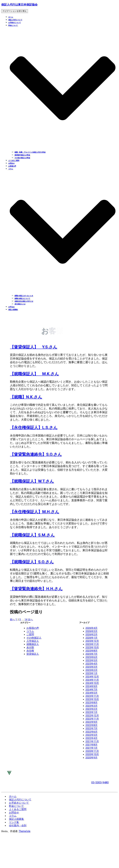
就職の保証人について (22, 298)
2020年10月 (92, 754)
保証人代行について (15, 20)
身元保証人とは (20, 304)
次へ (30, 620)
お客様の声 (12, 166)
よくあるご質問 (14, 161)
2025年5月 (91, 660)
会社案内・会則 (18, 825)
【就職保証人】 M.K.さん (34, 374)
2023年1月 (91, 712)
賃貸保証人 (33, 654)
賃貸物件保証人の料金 (22, 155)
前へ (12, 620)
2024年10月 (92, 683)
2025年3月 (91, 667)
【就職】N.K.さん (26, 397)
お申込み (11, 307)
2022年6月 (91, 732)
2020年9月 (91, 758)
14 (26, 620)
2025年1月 (91, 673)
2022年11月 (92, 719)
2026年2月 (91, 634)
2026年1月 (91, 638)
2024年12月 (92, 677)
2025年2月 (91, 670)
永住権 (30, 651)
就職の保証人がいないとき (24, 296)
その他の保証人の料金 (22, 158)
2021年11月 (92, 741)
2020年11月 (92, 751)
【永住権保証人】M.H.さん (35, 512)
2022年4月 (91, 738)
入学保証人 (33, 641)
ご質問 (30, 634)
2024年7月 (91, 690)
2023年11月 (92, 696)
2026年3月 (91, 631)
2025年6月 (91, 657)
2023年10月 (92, 699)
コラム (30, 631)
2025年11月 (92, 644)
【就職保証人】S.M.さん (32, 535)
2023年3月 (91, 706)
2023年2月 (91, 709)
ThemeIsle (25, 831)
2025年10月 (92, 647)
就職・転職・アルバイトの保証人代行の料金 (30, 152)
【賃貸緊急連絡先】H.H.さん (36, 589)
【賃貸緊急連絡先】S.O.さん (36, 454)
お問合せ (11, 163)
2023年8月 (91, 703)
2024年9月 (91, 686)
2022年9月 (91, 722)
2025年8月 (91, 651)
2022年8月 (91, 725)
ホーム (11, 17)
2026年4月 (91, 628)
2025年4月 (91, 664)
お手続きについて (15, 23)
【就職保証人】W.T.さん (32, 481)
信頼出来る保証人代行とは (24, 301)
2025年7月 (91, 654)
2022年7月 (91, 728)
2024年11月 (92, 680)
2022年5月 (91, 735)
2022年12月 (92, 715)
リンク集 (14, 822)
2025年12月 (92, 641)
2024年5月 (91, 693)
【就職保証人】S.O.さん (32, 562)
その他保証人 (34, 638)
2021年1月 (91, 748)
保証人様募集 (13, 310)
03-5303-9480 (100, 782)
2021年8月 (91, 745)
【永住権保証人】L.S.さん (34, 428)
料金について (16, 806)
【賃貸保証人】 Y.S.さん (34, 347)
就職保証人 (33, 644)
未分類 (30, 647)
